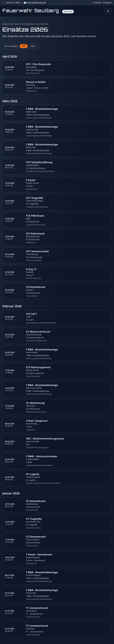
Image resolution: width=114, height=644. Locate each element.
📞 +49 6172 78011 (12, 3)
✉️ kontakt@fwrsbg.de (35, 3)
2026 (24, 46)
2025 (33, 46)
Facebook (97, 3)
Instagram (107, 3)
